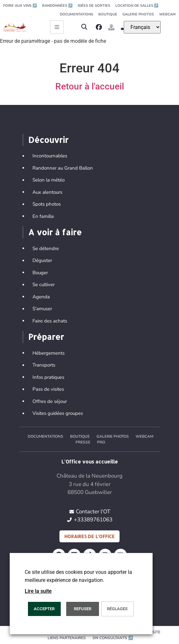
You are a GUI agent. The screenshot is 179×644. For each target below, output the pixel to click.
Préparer (46, 337)
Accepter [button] (44, 609)
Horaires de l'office (89, 536)
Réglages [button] (117, 609)
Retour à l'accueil (90, 86)
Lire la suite (38, 591)
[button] (84, 27)
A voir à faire (55, 232)
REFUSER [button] (83, 609)
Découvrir (48, 140)
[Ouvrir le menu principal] (57, 27)
